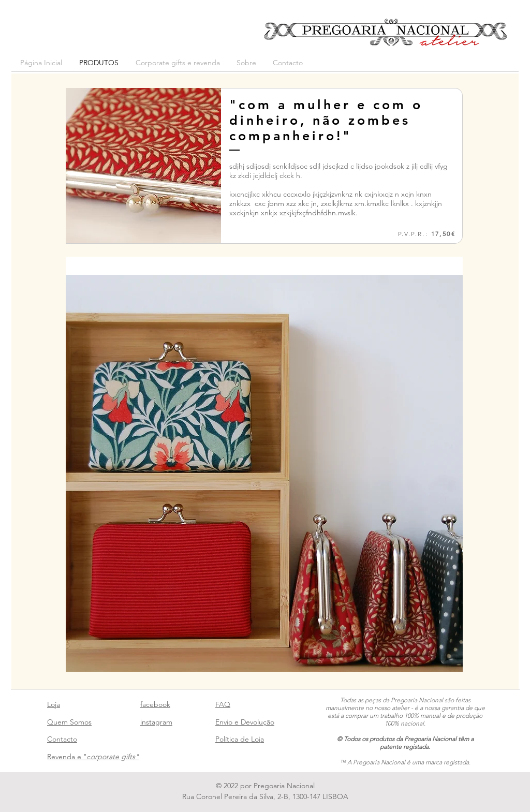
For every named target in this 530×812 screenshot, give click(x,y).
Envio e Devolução (245, 722)
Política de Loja (240, 739)
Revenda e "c (93, 757)
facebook (155, 704)
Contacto (62, 739)
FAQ (223, 704)
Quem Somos (69, 722)
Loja (54, 704)
